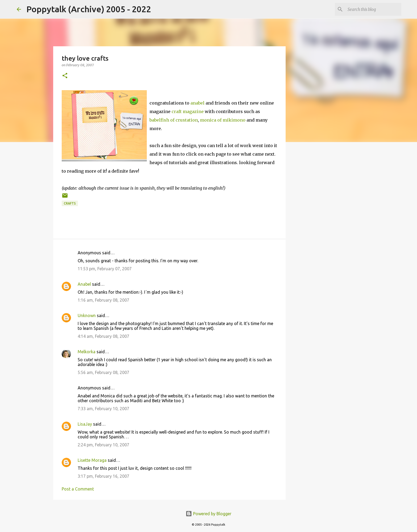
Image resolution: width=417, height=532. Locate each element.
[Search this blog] (373, 9)
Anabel (84, 284)
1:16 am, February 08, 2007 (103, 300)
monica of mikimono (223, 120)
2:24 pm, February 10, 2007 (103, 445)
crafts (70, 203)
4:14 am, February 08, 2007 (103, 336)
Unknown (87, 315)
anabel (197, 103)
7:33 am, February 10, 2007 (103, 409)
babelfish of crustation (174, 120)
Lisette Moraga (92, 460)
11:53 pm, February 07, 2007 (105, 269)
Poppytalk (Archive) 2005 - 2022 (89, 9)
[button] (65, 76)
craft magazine (188, 111)
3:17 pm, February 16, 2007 (103, 476)
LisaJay (85, 424)
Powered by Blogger (208, 514)
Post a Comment (78, 489)
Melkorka (87, 352)
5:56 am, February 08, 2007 (103, 372)
